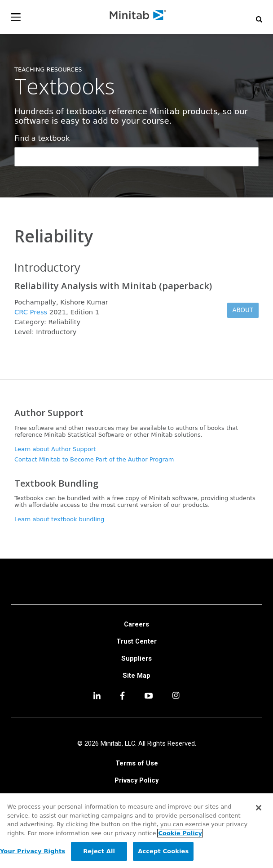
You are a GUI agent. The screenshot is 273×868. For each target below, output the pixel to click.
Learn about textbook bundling (59, 519)
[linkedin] (97, 697)
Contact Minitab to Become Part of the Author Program (94, 459)
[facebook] (122, 697)
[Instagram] (176, 697)
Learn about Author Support (55, 449)
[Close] (259, 808)
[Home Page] (138, 17)
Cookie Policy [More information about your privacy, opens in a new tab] (180, 833)
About (243, 310)
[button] (259, 19)
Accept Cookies (163, 851)
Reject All (99, 851)
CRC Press (31, 312)
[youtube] (149, 697)
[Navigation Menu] (16, 17)
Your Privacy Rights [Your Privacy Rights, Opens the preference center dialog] (33, 851)
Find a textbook (42, 138)
